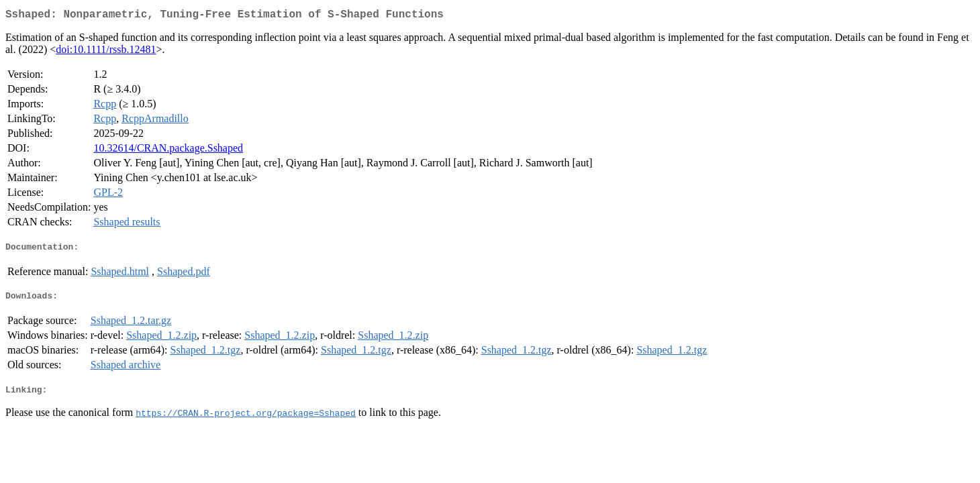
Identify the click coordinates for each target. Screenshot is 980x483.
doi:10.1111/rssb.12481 (106, 52)
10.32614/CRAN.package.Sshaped (168, 151)
